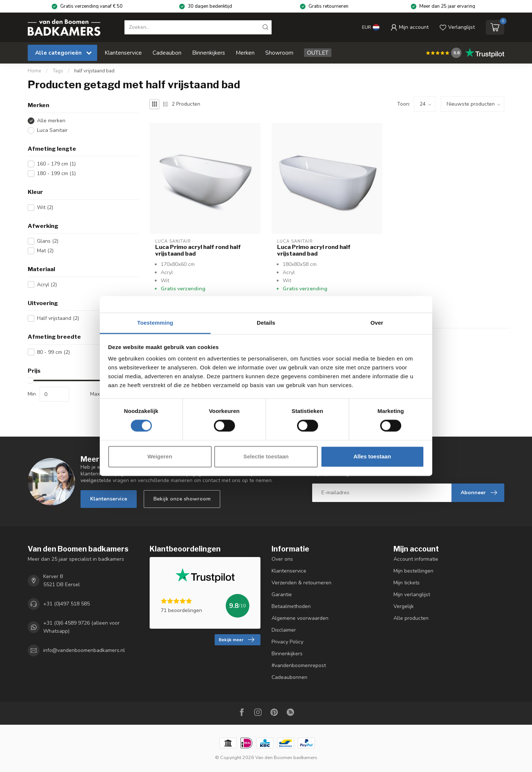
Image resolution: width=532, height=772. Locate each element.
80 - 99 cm (53, 352)
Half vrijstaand (58, 318)
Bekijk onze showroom (182, 499)
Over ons (282, 559)
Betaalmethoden (291, 606)
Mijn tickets (407, 583)
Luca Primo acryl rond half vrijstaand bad (314, 250)
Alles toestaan (372, 456)
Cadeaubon (167, 53)
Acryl (47, 285)
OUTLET (318, 53)
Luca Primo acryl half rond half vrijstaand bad (198, 250)
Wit (45, 207)
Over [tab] (377, 323)
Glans (48, 241)
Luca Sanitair (52, 130)
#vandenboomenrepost (299, 665)
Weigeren (160, 456)
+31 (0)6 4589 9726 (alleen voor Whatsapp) (81, 627)
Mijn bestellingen (413, 571)
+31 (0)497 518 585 (66, 604)
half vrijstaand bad (94, 71)
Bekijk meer (236, 640)
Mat (45, 251)
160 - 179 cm (56, 164)
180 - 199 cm (56, 173)
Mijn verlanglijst (412, 595)
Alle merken (51, 121)
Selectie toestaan (266, 456)
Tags (58, 71)
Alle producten (411, 618)
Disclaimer (284, 630)
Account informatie (416, 559)
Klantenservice (123, 53)
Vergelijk (404, 606)
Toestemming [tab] (155, 323)
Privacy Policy (287, 642)
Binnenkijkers (209, 53)
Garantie (282, 595)
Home (35, 71)
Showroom (279, 53)
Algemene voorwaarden (300, 618)
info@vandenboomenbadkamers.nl (84, 650)
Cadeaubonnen (289, 677)
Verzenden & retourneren (301, 583)
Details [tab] (266, 323)
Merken (245, 53)
